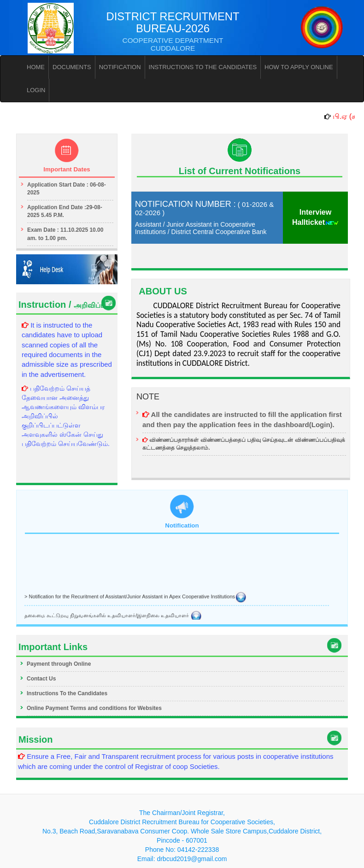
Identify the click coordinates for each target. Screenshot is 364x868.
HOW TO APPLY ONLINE (299, 67)
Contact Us (41, 679)
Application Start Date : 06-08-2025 (67, 189)
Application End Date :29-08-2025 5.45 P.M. (65, 211)
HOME (36, 67)
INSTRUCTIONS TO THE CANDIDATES (203, 67)
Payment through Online (59, 664)
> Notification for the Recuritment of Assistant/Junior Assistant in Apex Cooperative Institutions (135, 597)
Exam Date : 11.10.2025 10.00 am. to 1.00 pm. (65, 234)
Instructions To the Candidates (67, 693)
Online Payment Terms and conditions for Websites (94, 708)
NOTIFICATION (120, 67)
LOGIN (36, 90)
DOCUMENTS (72, 67)
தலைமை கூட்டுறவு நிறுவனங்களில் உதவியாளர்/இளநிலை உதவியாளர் (113, 616)
